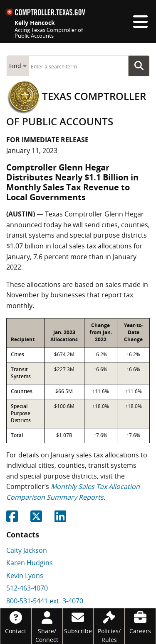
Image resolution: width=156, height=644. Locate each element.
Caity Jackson (27, 550)
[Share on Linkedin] (60, 519)
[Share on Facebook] (12, 519)
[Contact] (16, 622)
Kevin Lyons (25, 576)
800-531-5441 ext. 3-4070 (45, 601)
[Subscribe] (78, 622)
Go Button (141, 66)
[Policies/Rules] (109, 626)
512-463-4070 (27, 588)
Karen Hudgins (30, 563)
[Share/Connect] (47, 626)
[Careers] (140, 622)
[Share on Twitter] (36, 519)
